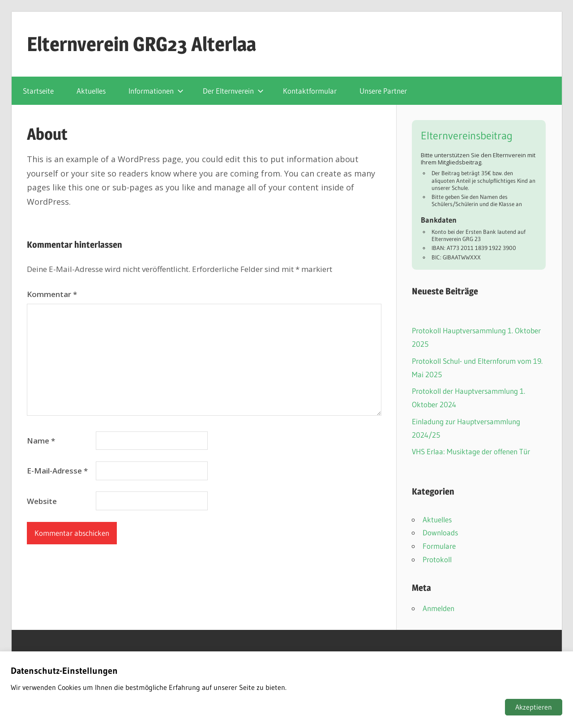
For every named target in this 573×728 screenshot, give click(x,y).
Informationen (156, 91)
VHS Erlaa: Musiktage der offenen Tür (471, 451)
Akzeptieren (534, 707)
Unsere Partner (383, 91)
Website (42, 501)
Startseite (38, 91)
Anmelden (438, 608)
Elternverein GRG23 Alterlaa (141, 44)
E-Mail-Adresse (57, 471)
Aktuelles (91, 91)
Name (41, 441)
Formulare (439, 546)
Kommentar (52, 294)
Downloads (440, 532)
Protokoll (437, 559)
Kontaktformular (310, 91)
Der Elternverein (233, 91)
